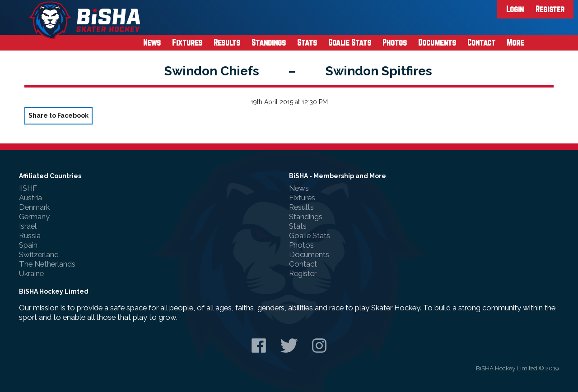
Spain (28, 245)
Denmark (34, 207)
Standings (269, 42)
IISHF (28, 188)
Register (550, 9)
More (515, 42)
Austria (30, 198)
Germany (34, 217)
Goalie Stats (350, 42)
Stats (307, 42)
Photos (395, 42)
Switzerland (39, 254)
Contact (481, 42)
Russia (30, 235)
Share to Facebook (58, 115)
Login (515, 9)
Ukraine (31, 273)
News (152, 42)
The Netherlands (47, 264)
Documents (437, 42)
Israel (28, 226)
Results (227, 42)
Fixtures (187, 42)
